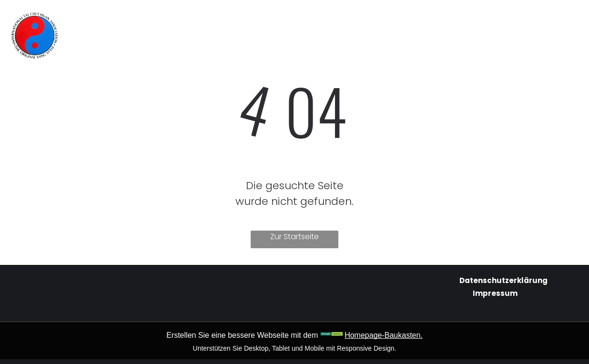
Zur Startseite (294, 237)
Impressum (495, 293)
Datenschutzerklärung (503, 280)
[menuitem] (208, 20)
